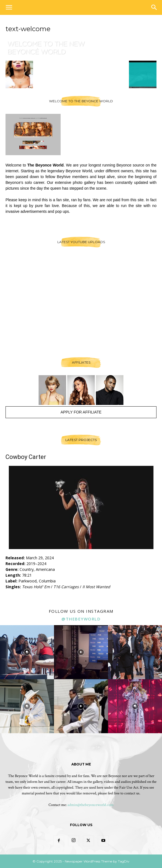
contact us (132, 793)
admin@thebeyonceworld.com (91, 805)
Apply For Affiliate (81, 412)
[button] (9, 7)
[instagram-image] (27, 652)
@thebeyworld (81, 619)
